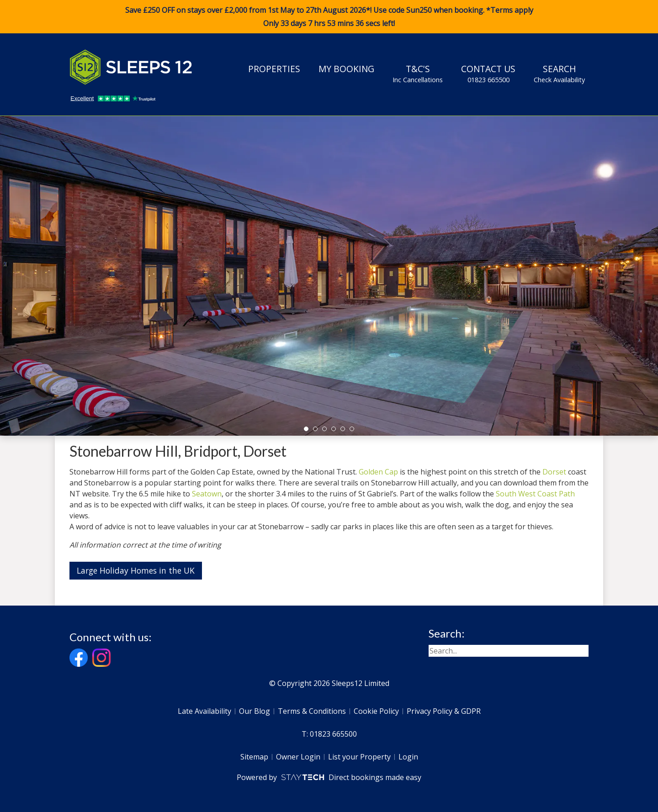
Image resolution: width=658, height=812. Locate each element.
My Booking (346, 69)
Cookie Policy (376, 711)
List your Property (359, 757)
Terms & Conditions (312, 711)
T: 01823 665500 (329, 734)
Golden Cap (378, 472)
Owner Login (298, 757)
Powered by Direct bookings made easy (329, 777)
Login (408, 757)
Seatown (207, 494)
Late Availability (204, 711)
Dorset (554, 472)
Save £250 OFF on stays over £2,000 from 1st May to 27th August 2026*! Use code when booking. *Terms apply (329, 17)
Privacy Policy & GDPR (444, 711)
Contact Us (488, 74)
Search (559, 74)
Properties (274, 69)
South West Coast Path (535, 494)
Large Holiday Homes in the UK (136, 570)
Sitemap (254, 757)
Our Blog (255, 711)
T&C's (418, 74)
